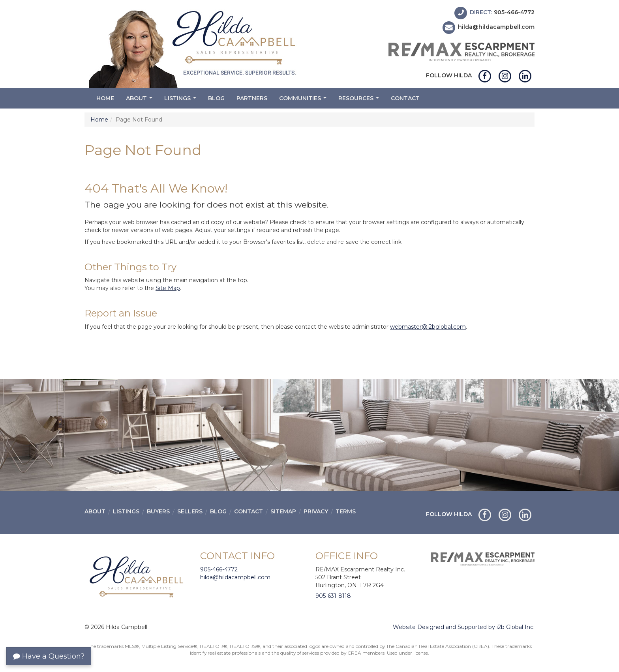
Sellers (190, 511)
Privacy (316, 511)
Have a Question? (49, 656)
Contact (405, 98)
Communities (304, 100)
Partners (252, 98)
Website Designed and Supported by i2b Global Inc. (464, 627)
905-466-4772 (514, 12)
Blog (216, 98)
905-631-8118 (333, 596)
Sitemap (283, 511)
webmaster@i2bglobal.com (428, 327)
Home (105, 98)
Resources (360, 100)
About (140, 100)
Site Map (168, 288)
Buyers (158, 511)
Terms (346, 511)
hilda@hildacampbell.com (496, 27)
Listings (181, 100)
